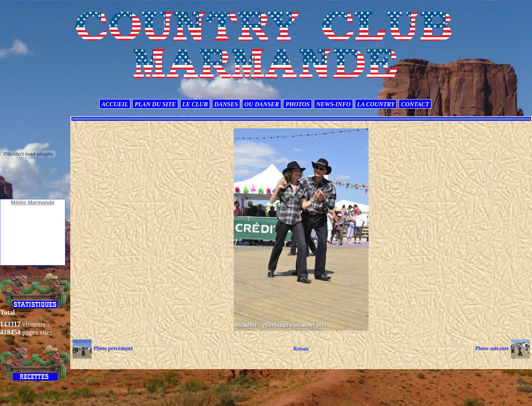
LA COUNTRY (376, 104)
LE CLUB (195, 104)
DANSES (226, 104)
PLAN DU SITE (155, 104)
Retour (301, 349)
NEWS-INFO (333, 104)
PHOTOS (298, 104)
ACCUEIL (115, 104)
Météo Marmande (33, 202)
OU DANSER (262, 104)
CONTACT (415, 104)
